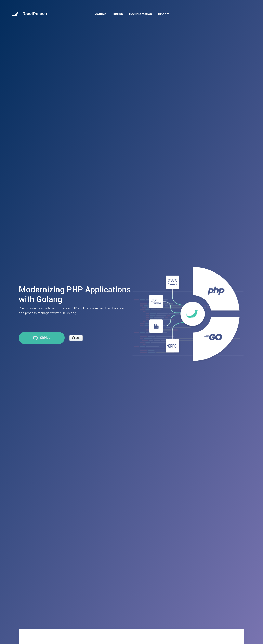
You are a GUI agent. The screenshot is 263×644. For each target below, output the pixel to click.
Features (100, 14)
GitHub (118, 14)
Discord (164, 14)
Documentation (141, 14)
